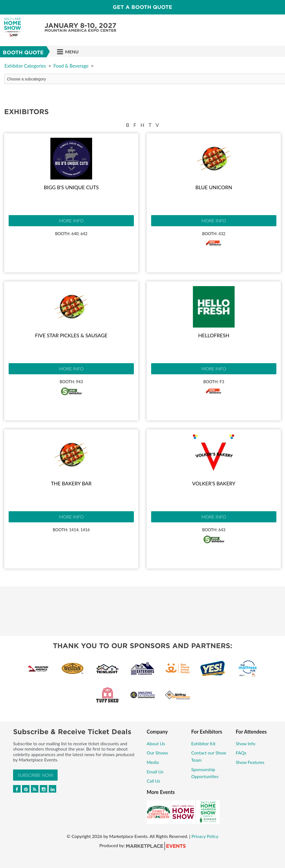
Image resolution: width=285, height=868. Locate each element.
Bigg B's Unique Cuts (71, 187)
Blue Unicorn (214, 187)
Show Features (250, 762)
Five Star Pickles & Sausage (71, 335)
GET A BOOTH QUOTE (142, 7)
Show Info (245, 743)
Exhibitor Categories (25, 66)
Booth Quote (23, 52)
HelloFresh (214, 335)
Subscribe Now (35, 775)
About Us (156, 743)
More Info (71, 221)
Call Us (153, 781)
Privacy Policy (205, 836)
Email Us (155, 772)
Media (153, 762)
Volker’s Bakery (214, 483)
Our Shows (157, 753)
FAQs (241, 753)
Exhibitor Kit (204, 743)
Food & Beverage (71, 66)
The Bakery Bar (71, 483)
